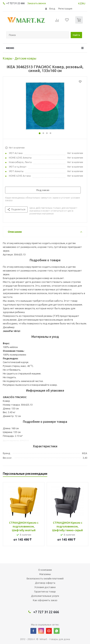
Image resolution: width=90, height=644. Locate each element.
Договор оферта (45, 583)
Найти (76, 35)
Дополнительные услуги (45, 596)
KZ (80, 3)
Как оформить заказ (45, 600)
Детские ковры (25, 58)
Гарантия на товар (45, 591)
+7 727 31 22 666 (15, 3)
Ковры (8, 58)
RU (84, 3)
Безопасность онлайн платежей (45, 578)
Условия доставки (45, 587)
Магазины (45, 574)
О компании (45, 570)
